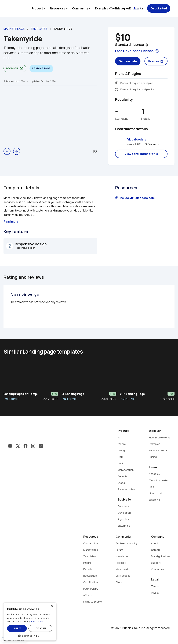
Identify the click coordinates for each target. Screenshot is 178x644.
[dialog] (30, 622)
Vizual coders (137, 139)
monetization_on (117, 83)
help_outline (146, 45)
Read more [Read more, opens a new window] (37, 622)
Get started (159, 8)
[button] (30, 636)
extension (117, 89)
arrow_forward (17, 151)
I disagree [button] (41, 628)
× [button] (52, 606)
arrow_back (7, 151)
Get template (128, 61)
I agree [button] (17, 628)
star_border (53, 399)
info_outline (21, 68)
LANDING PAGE (11, 399)
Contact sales (120, 8)
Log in (138, 8)
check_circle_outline (10, 246)
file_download (45, 399)
